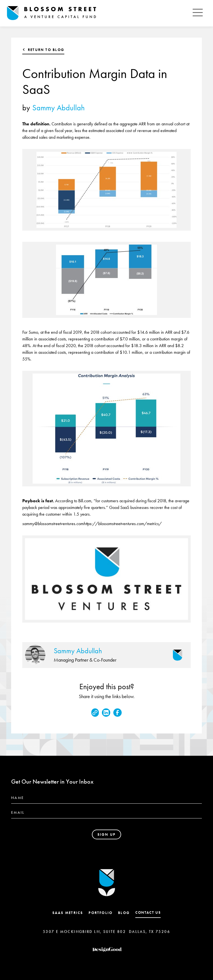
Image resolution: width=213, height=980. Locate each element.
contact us (148, 912)
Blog (124, 913)
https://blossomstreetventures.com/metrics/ (123, 524)
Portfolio (101, 913)
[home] (98, 13)
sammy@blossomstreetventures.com (53, 524)
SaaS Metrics (68, 913)
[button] (198, 13)
